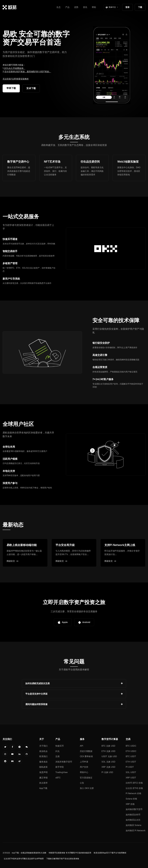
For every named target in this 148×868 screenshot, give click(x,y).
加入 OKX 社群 (87, 788)
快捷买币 (60, 746)
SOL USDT (131, 772)
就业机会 (43, 751)
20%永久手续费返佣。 (15, 68)
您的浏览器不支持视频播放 (112, 65)
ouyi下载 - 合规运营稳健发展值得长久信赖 (29, 853)
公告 (82, 783)
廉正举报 (43, 778)
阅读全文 (12, 561)
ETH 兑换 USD (109, 751)
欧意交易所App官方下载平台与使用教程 (110, 853)
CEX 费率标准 (86, 756)
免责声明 (43, 772)
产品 (67, 7)
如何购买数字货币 (134, 809)
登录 (127, 7)
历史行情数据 (86, 751)
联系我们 (43, 756)
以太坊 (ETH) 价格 (134, 788)
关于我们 (43, 746)
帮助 (94, 7)
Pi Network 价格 (133, 793)
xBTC (58, 778)
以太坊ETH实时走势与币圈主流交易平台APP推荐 (24, 859)
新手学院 (60, 767)
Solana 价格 (131, 799)
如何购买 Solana (134, 825)
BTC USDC (131, 746)
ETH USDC (131, 751)
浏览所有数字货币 (64, 762)
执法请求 (43, 783)
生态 (59, 7)
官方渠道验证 (86, 778)
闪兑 (57, 751)
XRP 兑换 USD (108, 767)
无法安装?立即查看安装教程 (16, 79)
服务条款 (43, 762)
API (82, 746)
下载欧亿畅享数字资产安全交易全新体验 (63, 859)
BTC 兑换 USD (108, 746)
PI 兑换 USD (107, 772)
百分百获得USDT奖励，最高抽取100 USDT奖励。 (28, 72)
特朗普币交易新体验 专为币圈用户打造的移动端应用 (70, 853)
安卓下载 (31, 88)
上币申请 (84, 762)
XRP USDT (131, 778)
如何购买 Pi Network (136, 830)
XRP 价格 (130, 804)
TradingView (62, 772)
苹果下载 (11, 88)
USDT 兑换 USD (109, 756)
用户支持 (84, 767)
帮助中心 (84, 772)
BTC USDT (131, 756)
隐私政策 (43, 767)
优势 (76, 7)
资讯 (85, 7)
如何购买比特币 (133, 815)
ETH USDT (131, 762)
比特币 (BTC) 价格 (134, 783)
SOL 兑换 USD (108, 762)
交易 (57, 756)
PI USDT (130, 767)
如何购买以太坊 (133, 820)
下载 (140, 7)
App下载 (43, 788)
